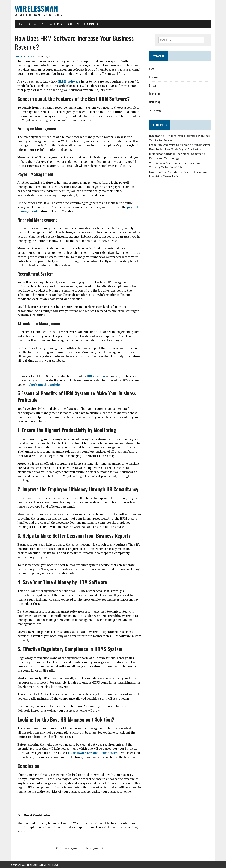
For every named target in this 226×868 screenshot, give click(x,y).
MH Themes (53, 865)
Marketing (155, 102)
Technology (155, 110)
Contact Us (91, 24)
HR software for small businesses (93, 753)
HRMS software (69, 81)
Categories (55, 24)
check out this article (44, 385)
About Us (73, 24)
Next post (95, 848)
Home (21, 24)
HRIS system (96, 376)
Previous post (67, 848)
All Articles (36, 24)
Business (154, 77)
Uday (31, 56)
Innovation (154, 94)
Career (153, 86)
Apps (152, 69)
